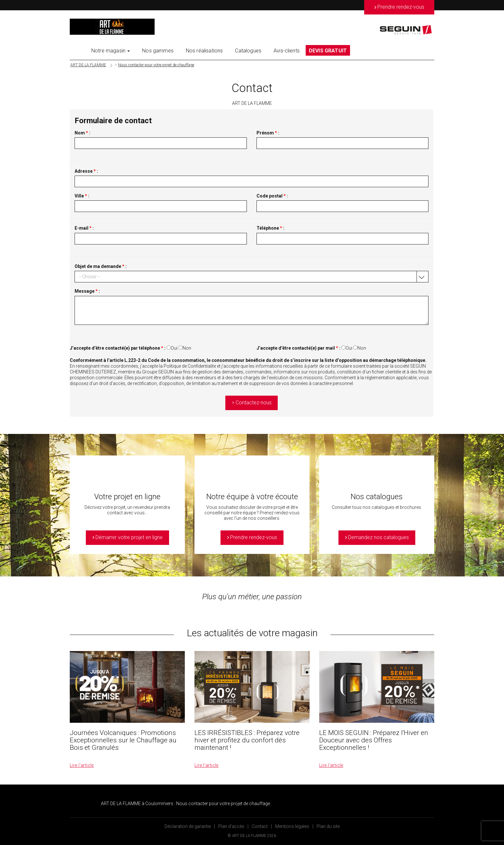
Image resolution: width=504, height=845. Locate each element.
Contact (260, 826)
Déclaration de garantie (188, 826)
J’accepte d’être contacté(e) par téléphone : (118, 348)
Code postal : (272, 196)
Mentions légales (292, 826)
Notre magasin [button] (111, 51)
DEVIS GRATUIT (328, 51)
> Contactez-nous (252, 403)
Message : (87, 291)
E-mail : (84, 228)
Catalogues (248, 51)
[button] (252, 277)
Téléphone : (270, 228)
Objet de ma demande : (101, 266)
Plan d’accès (231, 826)
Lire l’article (82, 765)
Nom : (82, 133)
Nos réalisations (204, 51)
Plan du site (328, 826)
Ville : (82, 196)
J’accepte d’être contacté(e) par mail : (298, 348)
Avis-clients (287, 51)
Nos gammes (158, 51)
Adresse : (86, 171)
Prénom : (268, 133)
